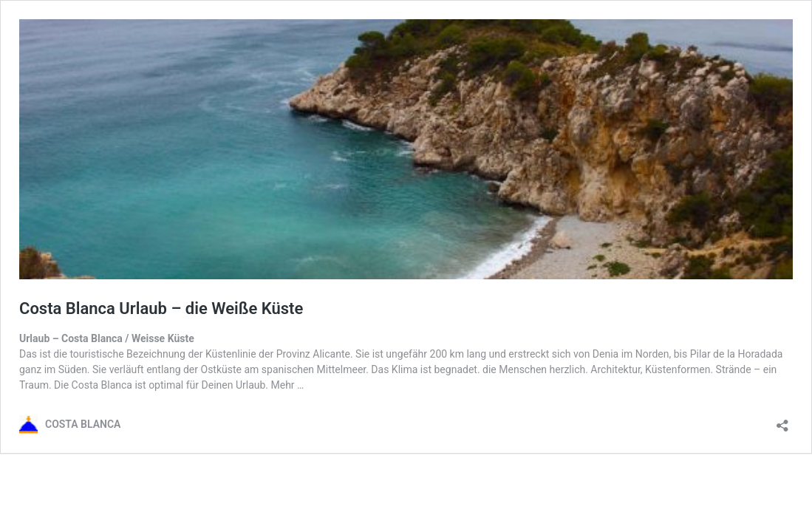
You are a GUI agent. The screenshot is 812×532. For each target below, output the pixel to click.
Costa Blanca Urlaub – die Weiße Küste (161, 308)
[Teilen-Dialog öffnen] (782, 421)
